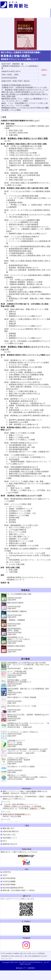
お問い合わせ (25, 15)
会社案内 (25, 11)
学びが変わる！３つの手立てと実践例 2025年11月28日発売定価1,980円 (21, 769)
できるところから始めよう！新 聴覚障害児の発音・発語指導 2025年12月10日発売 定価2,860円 (19, 761)
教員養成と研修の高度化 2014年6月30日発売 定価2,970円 (16, 649)
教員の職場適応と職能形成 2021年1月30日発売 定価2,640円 (17, 614)
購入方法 (8, 15)
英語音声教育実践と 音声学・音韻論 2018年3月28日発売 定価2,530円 (15, 632)
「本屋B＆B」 (33, 809)
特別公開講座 (31, 791)
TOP (8, 11)
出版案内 (42, 11)
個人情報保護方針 (35, 956)
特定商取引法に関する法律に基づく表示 (15, 956)
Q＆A (44, 956)
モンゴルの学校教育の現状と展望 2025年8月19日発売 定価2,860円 (19, 597)
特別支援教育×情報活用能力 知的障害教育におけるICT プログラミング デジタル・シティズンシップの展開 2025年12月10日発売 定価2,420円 (28, 751)
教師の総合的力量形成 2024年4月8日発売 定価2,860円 (15, 606)
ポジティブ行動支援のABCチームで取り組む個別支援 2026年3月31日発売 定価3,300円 (17, 674)
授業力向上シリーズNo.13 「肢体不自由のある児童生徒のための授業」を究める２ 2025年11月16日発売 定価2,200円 (27, 777)
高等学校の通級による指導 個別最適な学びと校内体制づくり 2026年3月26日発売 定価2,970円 (19, 683)
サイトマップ (6, 959)
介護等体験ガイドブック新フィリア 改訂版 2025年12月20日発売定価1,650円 (16, 744)
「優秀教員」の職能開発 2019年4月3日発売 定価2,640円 (16, 623)
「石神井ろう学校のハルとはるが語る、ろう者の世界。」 (23, 806)
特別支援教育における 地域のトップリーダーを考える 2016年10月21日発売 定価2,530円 (19, 640)
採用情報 (42, 15)
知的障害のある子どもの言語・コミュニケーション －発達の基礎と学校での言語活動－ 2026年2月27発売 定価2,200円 (28, 725)
